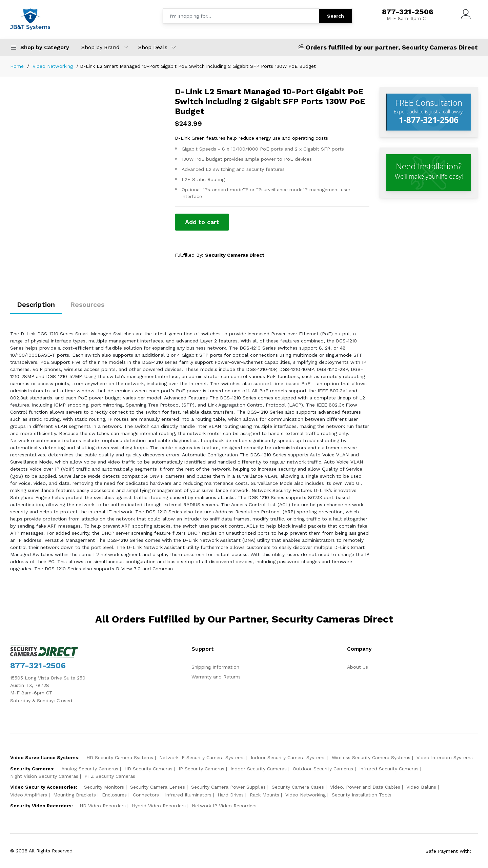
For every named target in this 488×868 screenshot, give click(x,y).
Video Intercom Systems (445, 757)
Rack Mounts (265, 795)
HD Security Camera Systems (120, 757)
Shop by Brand (100, 47)
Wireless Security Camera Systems (371, 757)
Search (335, 16)
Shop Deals (153, 47)
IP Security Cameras (201, 769)
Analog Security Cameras (90, 769)
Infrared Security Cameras (389, 769)
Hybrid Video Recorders (159, 806)
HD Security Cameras (148, 769)
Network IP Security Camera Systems (202, 757)
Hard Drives (231, 795)
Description (36, 304)
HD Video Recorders (103, 806)
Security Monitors (104, 787)
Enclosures (114, 795)
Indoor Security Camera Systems (288, 757)
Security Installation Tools (362, 795)
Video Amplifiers (29, 795)
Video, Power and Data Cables (365, 787)
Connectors (146, 795)
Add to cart (202, 222)
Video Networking (53, 66)
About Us (358, 667)
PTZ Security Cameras (110, 776)
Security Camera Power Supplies (228, 787)
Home (17, 66)
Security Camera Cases (298, 787)
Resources (87, 304)
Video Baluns (421, 787)
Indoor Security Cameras (259, 769)
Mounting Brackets (75, 795)
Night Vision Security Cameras (44, 776)
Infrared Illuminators (188, 795)
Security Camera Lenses (158, 787)
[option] (99, 87)
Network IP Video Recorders (224, 806)
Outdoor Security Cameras (323, 769)
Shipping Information (215, 667)
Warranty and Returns (216, 677)
